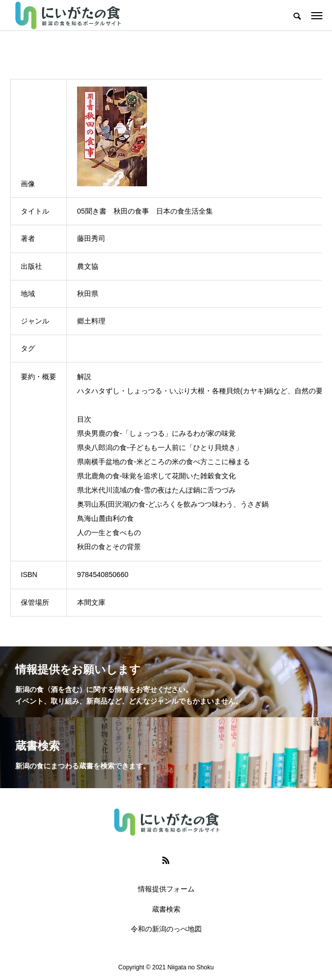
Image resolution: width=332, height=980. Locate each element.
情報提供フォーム (166, 889)
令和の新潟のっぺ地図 (166, 929)
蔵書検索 (166, 909)
